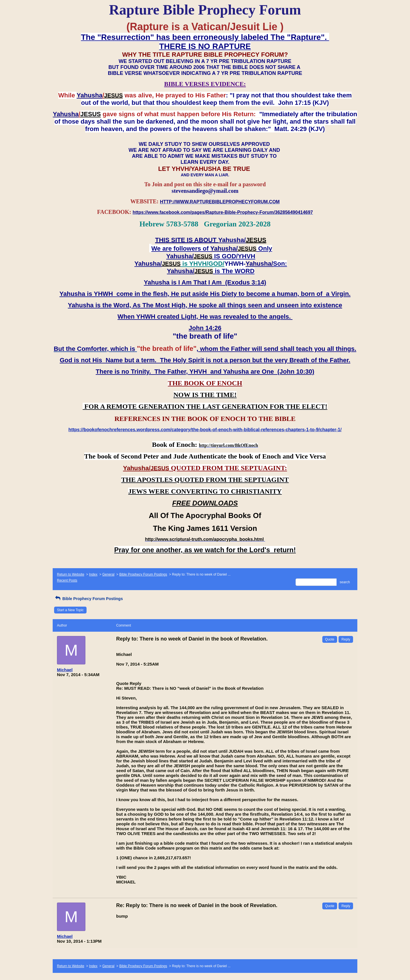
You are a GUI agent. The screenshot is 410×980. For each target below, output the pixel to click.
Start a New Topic (70, 610)
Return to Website (71, 574)
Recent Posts (67, 580)
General (108, 574)
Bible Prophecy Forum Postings (143, 574)
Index (93, 574)
